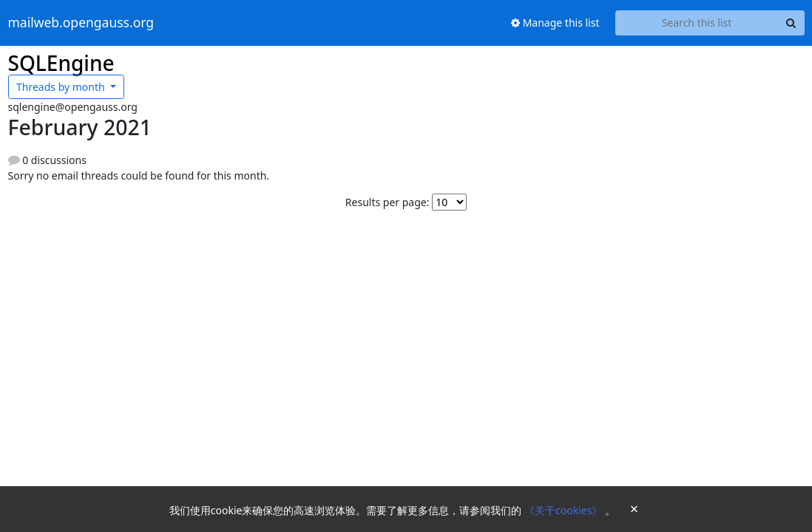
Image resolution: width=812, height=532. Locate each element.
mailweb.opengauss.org (81, 23)
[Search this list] (697, 23)
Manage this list (555, 23)
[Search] (791, 23)
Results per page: (388, 202)
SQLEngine (61, 63)
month (62, 87)
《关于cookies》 (565, 510)
